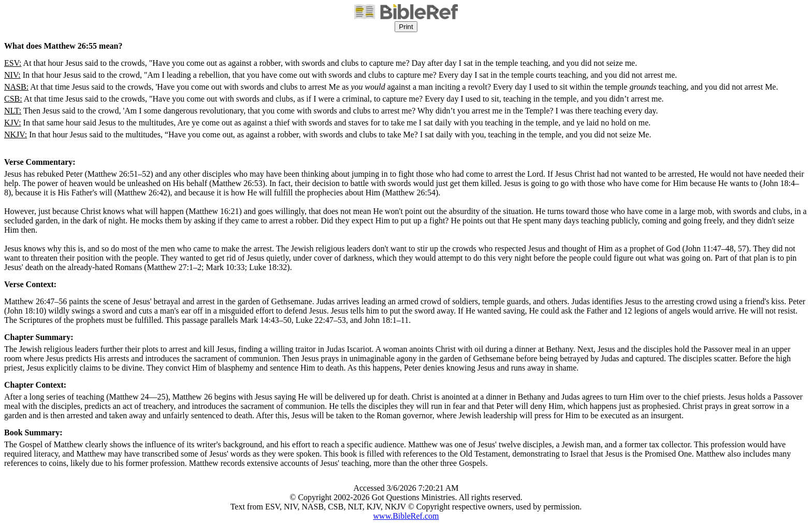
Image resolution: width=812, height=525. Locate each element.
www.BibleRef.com (406, 516)
